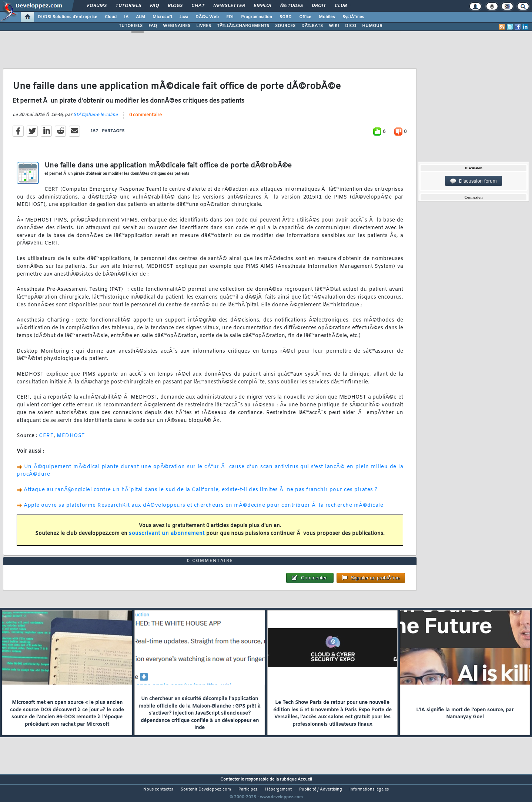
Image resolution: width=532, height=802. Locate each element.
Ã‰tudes (291, 6)
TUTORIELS (131, 26)
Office (305, 17)
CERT (46, 441)
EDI (230, 17)
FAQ (154, 6)
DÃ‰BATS (312, 26)
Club (341, 6)
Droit (319, 6)
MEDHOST (71, 441)
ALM (140, 17)
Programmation (257, 17)
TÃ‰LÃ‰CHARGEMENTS (243, 26)
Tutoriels (128, 6)
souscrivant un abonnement (167, 538)
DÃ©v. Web (207, 17)
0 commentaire (145, 120)
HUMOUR (372, 26)
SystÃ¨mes (353, 17)
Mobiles (327, 17)
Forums (97, 6)
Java (184, 17)
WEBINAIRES (177, 26)
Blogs (175, 6)
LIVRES (204, 26)
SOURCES (285, 26)
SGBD (286, 17)
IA (126, 17)
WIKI (334, 26)
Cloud (111, 17)
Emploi (262, 6)
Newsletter (229, 6)
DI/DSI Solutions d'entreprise (68, 17)
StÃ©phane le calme (96, 119)
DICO (351, 26)
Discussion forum (474, 181)
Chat (198, 6)
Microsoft (162, 17)
